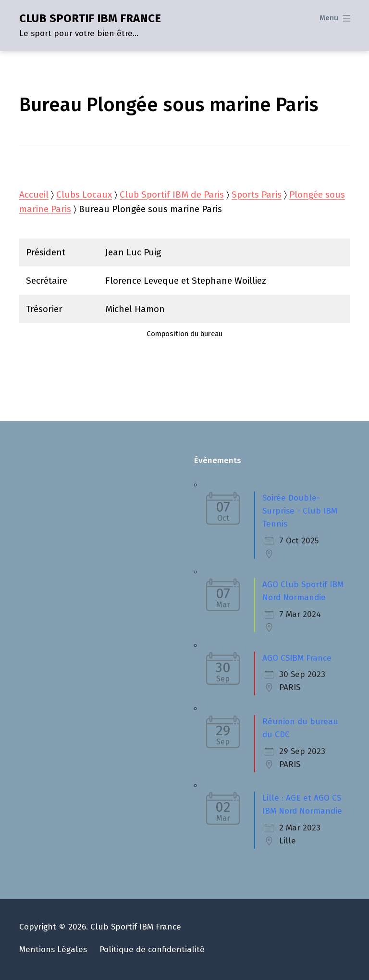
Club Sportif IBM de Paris (172, 195)
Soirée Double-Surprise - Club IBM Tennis (300, 511)
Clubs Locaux (84, 195)
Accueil (34, 195)
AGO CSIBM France (297, 658)
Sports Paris (257, 195)
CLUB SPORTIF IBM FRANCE (90, 18)
